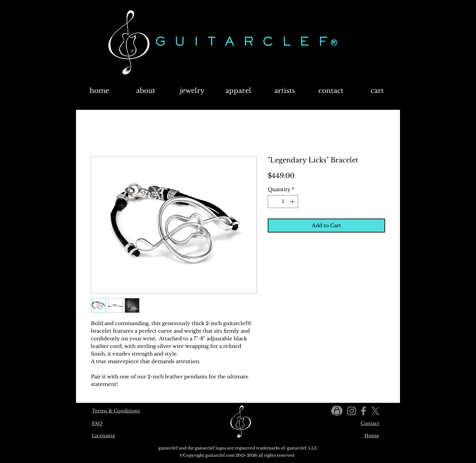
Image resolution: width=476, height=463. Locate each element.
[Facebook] (363, 411)
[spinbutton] (283, 202)
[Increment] (293, 202)
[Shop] (337, 411)
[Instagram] (352, 411)
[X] (375, 411)
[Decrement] (273, 202)
